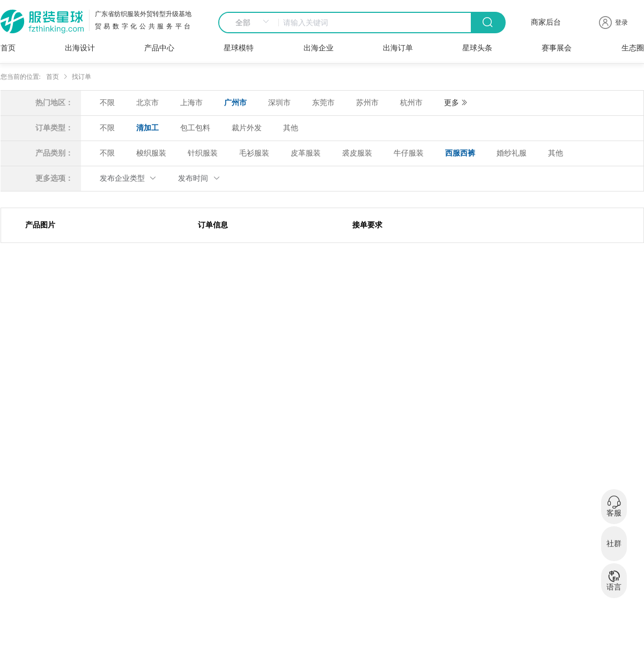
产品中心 (159, 48)
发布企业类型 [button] (128, 178)
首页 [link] (53, 77)
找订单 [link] (82, 77)
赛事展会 (557, 48)
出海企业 (319, 48)
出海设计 (80, 48)
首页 (8, 48)
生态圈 (633, 48)
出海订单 (398, 48)
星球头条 (477, 48)
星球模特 (239, 48)
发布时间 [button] (199, 178)
